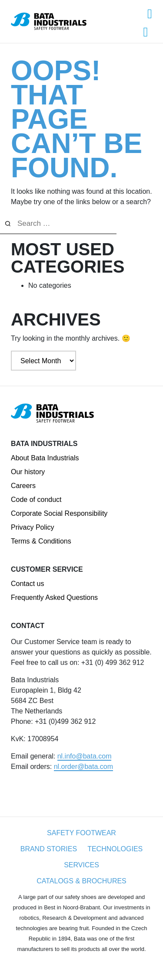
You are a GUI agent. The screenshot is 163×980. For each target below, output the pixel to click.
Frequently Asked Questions (54, 597)
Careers (23, 486)
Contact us (27, 584)
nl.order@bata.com (83, 767)
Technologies (115, 849)
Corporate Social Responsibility (59, 513)
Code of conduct (36, 500)
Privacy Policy (33, 527)
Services (81, 865)
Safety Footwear (81, 833)
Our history (28, 472)
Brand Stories (49, 849)
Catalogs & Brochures (81, 881)
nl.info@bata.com (85, 756)
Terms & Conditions (41, 541)
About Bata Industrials (45, 458)
